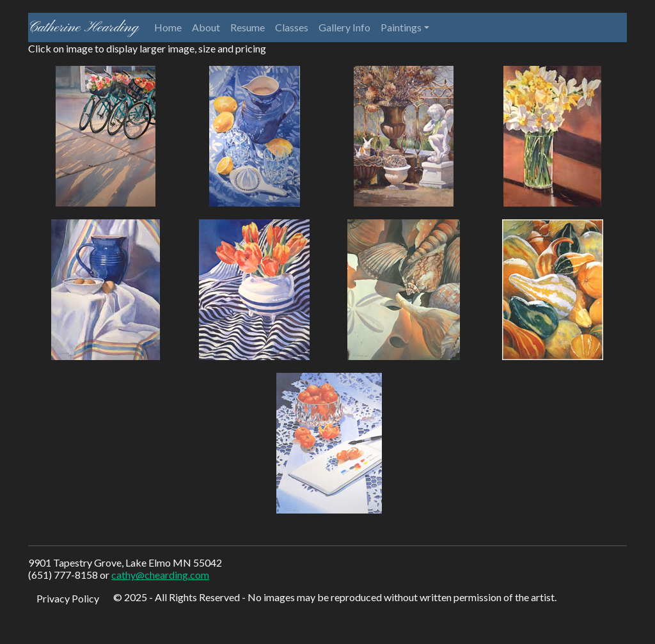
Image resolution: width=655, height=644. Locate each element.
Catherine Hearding (83, 27)
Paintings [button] (401, 27)
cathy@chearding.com (160, 575)
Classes (292, 27)
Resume (248, 27)
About (206, 27)
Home (168, 27)
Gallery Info (344, 27)
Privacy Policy (68, 598)
